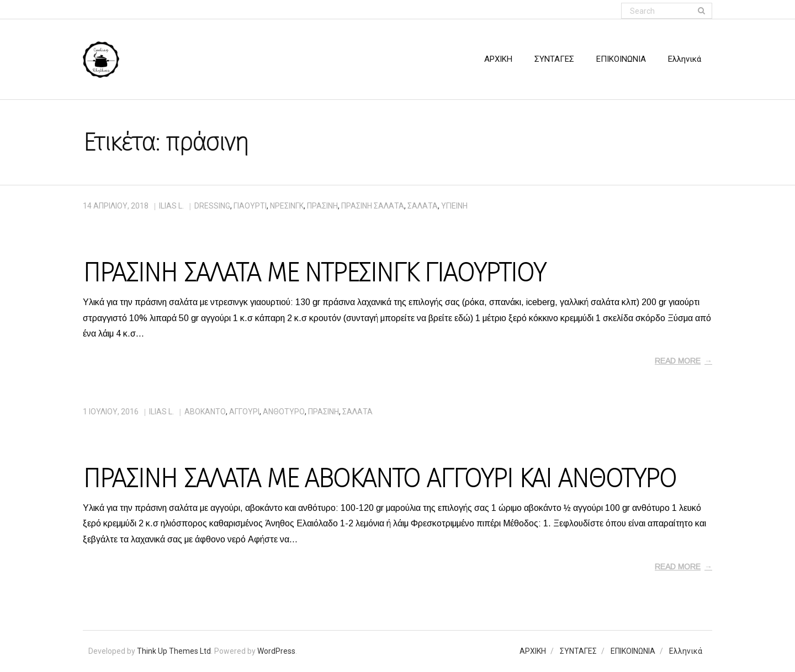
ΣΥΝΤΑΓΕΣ (578, 651)
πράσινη (322, 206)
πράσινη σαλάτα (373, 206)
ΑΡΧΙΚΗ (533, 651)
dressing (212, 206)
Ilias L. (171, 206)
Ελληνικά (686, 651)
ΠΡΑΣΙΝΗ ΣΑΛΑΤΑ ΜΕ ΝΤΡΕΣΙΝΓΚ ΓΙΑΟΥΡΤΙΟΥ (314, 273)
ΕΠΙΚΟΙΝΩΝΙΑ (633, 651)
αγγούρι (244, 412)
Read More (678, 361)
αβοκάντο (205, 412)
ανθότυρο (284, 412)
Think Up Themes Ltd (174, 651)
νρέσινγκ (287, 206)
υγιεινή (454, 206)
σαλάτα (423, 206)
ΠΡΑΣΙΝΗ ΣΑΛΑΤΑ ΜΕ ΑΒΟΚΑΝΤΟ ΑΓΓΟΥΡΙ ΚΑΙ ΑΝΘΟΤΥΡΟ (379, 478)
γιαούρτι (250, 206)
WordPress (276, 651)
